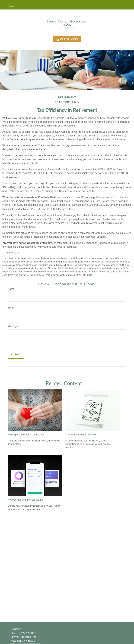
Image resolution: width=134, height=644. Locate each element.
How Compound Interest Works (25, 500)
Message (13, 326)
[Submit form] (16, 355)
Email (11, 308)
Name (11, 289)
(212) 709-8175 (27, 633)
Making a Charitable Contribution (26, 435)
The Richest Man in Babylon (81, 435)
